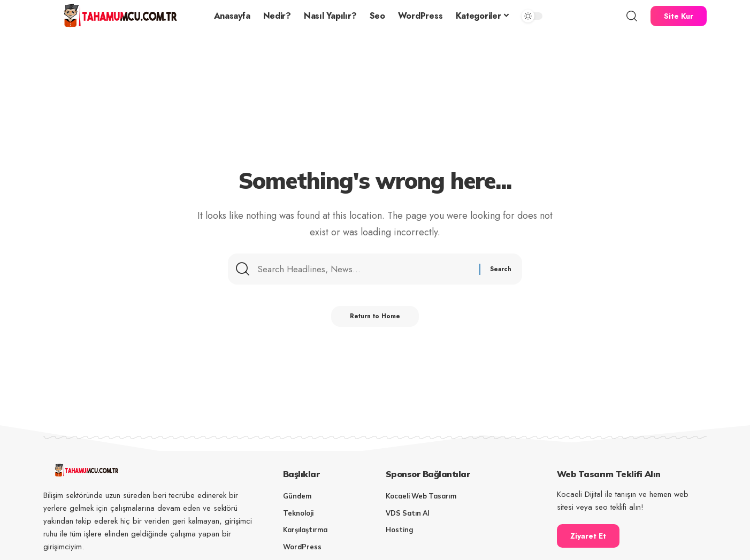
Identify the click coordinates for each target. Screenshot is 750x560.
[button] (632, 16)
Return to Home (375, 320)
